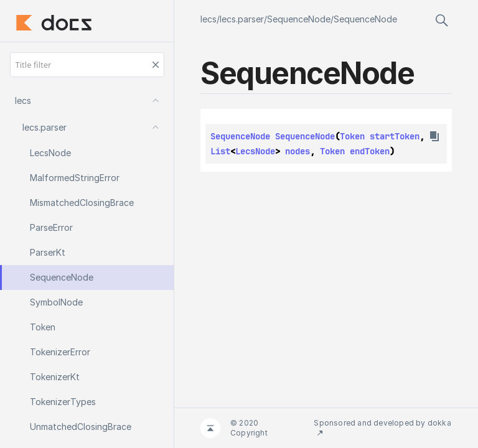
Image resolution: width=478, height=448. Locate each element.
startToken (395, 136)
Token (352, 136)
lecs (209, 19)
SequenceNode (299, 19)
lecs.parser (242, 19)
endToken (370, 151)
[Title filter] (87, 65)
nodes (298, 151)
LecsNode (255, 151)
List (220, 151)
